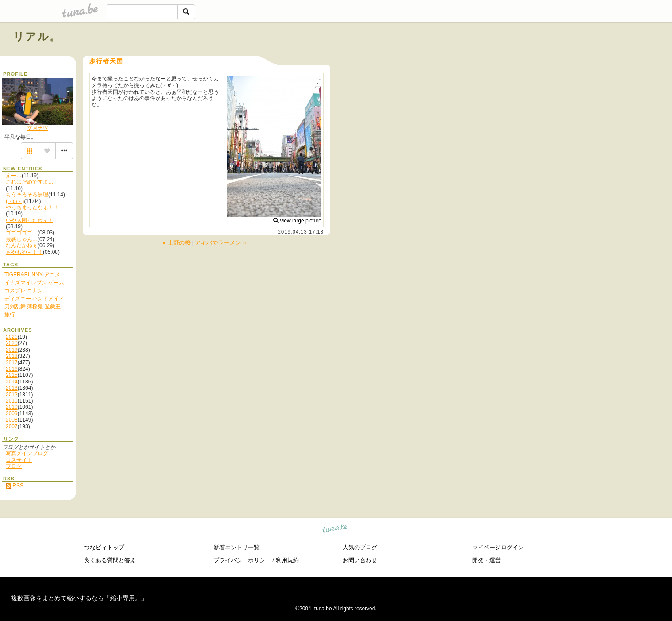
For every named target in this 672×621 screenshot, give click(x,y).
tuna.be (335, 529)
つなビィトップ (104, 547)
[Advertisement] (558, 57)
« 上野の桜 (177, 243)
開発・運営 (487, 560)
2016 (12, 369)
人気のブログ (360, 547)
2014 (12, 382)
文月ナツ (38, 128)
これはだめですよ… (30, 182)
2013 (12, 388)
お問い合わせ (360, 560)
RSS (15, 486)
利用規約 (287, 560)
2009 (12, 414)
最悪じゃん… (22, 239)
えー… (14, 176)
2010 (12, 407)
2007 (12, 426)
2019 (12, 350)
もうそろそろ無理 (27, 195)
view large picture (297, 221)
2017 (12, 363)
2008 (12, 420)
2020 (12, 343)
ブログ (14, 466)
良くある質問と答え (110, 560)
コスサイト (19, 460)
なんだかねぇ (22, 245)
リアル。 (37, 36)
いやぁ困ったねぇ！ (30, 220)
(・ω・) (15, 201)
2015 (12, 375)
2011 (12, 401)
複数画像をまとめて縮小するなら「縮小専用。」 (79, 598)
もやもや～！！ (24, 252)
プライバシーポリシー (242, 560)
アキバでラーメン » (220, 243)
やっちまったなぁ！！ (32, 207)
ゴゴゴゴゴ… (22, 233)
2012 (12, 395)
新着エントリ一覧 (237, 547)
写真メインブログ (27, 453)
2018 (12, 356)
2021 (12, 337)
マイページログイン (498, 547)
